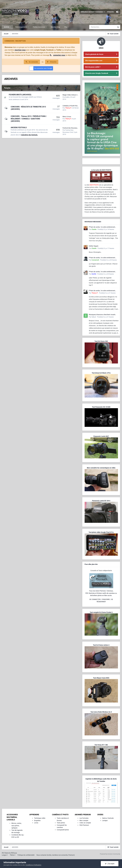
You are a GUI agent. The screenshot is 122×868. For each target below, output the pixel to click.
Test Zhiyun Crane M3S (101, 678)
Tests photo (61, 823)
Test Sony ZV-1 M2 (101, 745)
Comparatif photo (63, 830)
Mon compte (84, 820)
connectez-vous (59, 55)
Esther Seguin (94, 246)
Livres (36, 823)
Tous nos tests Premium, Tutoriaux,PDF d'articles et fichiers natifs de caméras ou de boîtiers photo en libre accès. (101, 593)
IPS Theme (5, 853)
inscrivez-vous (20, 50)
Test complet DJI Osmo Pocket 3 (101, 612)
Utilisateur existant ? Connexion (93, 12)
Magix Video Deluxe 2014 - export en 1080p (77, 95)
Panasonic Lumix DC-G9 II (101, 501)
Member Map (56, 27)
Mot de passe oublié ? (93, 67)
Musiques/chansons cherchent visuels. (102, 315)
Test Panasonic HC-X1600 (101, 407)
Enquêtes (37, 820)
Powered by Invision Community (110, 854)
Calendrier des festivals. (29, 135)
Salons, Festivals (108, 818)
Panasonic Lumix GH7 (101, 436)
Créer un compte (85, 823)
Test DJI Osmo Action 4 (101, 645)
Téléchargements (21, 27)
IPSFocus (14, 853)
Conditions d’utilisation (33, 865)
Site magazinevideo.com (94, 61)
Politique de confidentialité (26, 855)
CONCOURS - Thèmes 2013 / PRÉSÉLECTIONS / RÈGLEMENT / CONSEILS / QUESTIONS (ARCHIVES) (29, 119)
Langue (5, 855)
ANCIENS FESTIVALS (19, 128)
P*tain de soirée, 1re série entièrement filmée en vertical (102, 227)
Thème (13, 855)
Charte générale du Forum (94, 54)
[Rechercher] (103, 27)
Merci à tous (67, 117)
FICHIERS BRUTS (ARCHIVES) (20, 95)
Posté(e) (106, 229)
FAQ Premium (84, 825)
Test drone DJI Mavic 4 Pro (101, 373)
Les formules (84, 818)
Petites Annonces (39, 27)
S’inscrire (111, 12)
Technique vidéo (40, 818)
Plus (66, 27)
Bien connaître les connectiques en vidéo (101, 468)
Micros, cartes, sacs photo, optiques (17, 826)
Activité (7, 27)
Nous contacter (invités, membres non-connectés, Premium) (56, 855)
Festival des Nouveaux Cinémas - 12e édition (78, 128)
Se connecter (33, 62)
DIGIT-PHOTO (94, 185)
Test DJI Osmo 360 (101, 341)
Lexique (105, 820)
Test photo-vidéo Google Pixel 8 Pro (101, 532)
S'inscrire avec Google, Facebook (97, 73)
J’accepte (110, 864)
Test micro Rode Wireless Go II (101, 712)
